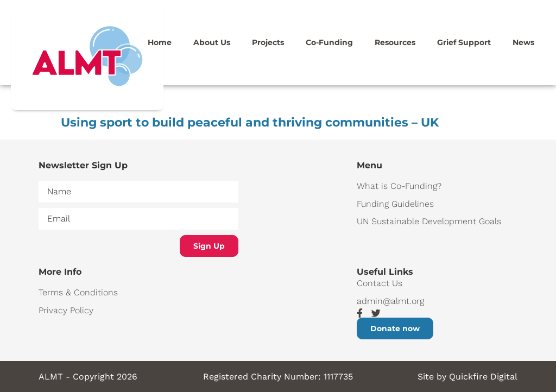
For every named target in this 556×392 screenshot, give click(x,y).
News (523, 42)
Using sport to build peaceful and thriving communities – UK (250, 122)
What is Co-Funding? (399, 186)
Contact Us (380, 283)
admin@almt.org (390, 301)
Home (160, 42)
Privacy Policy (66, 310)
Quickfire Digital (483, 377)
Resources (395, 42)
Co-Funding (329, 42)
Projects (268, 42)
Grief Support (464, 42)
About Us (212, 42)
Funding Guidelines (395, 204)
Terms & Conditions (78, 292)
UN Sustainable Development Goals (429, 221)
